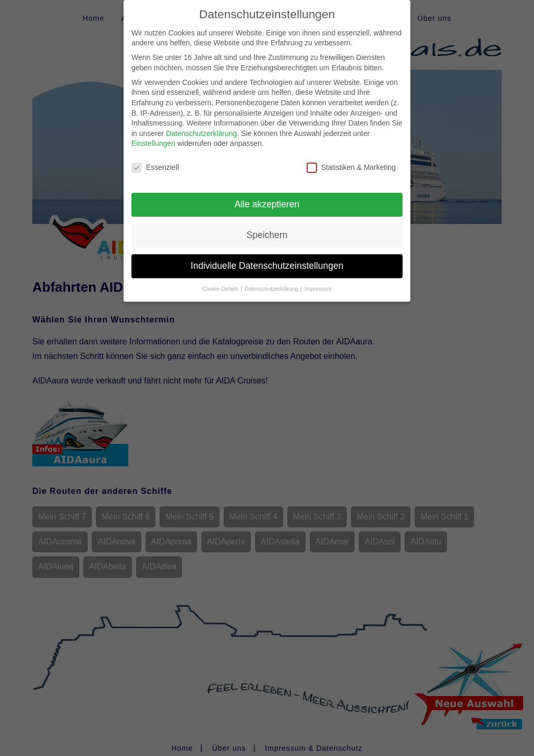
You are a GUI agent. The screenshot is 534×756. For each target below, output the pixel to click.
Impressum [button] (318, 280)
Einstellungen (153, 135)
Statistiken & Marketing (351, 159)
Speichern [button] (267, 226)
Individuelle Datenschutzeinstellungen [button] (267, 257)
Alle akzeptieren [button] (267, 195)
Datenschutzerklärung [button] (272, 280)
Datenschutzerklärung (201, 125)
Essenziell (155, 159)
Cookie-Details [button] (221, 280)
